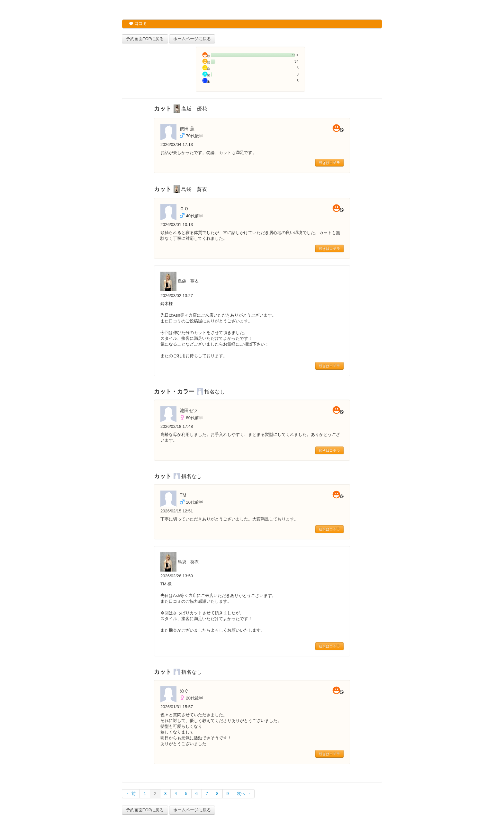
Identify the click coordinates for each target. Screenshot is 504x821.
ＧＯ (184, 209)
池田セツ (189, 410)
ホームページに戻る (192, 39)
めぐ (184, 691)
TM (183, 495)
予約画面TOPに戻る (145, 39)
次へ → (244, 794)
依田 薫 (187, 129)
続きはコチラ (329, 163)
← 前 (131, 794)
